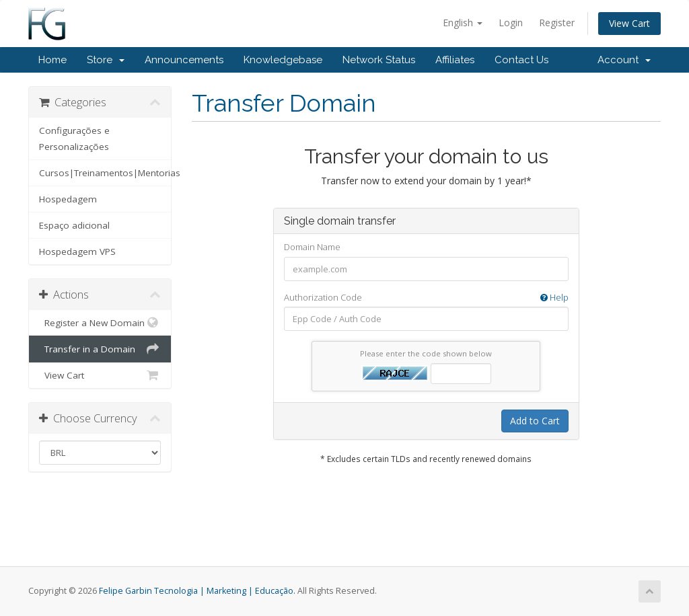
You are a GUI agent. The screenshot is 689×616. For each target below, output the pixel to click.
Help (554, 297)
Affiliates (455, 60)
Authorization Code (426, 298)
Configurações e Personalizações (74, 139)
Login (511, 23)
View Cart (629, 23)
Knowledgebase (283, 60)
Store (106, 60)
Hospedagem (68, 199)
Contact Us (521, 60)
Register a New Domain (100, 323)
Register (557, 23)
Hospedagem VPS (77, 252)
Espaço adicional (74, 225)
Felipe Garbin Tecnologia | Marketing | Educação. (197, 591)
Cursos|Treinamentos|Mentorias (105, 173)
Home (52, 60)
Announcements (184, 60)
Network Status (379, 60)
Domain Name (312, 247)
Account (624, 60)
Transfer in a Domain (100, 349)
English (463, 23)
